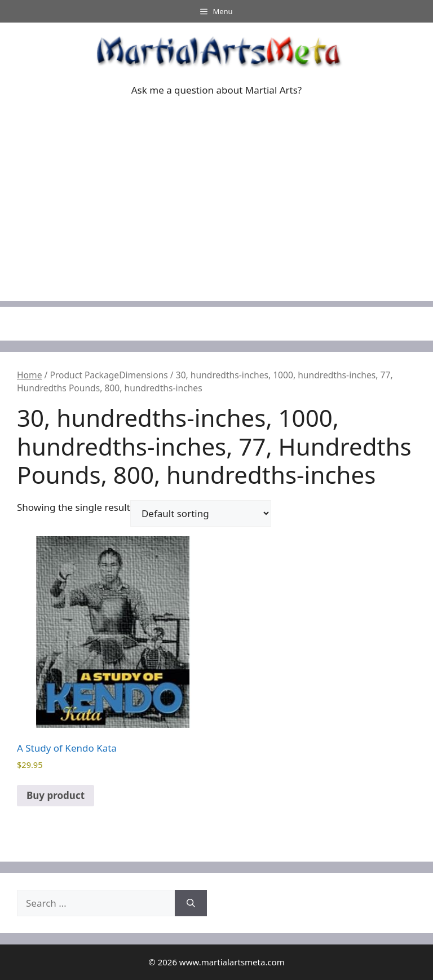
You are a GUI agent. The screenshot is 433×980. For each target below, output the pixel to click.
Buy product (56, 795)
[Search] (191, 903)
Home (29, 375)
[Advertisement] (216, 222)
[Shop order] (201, 513)
